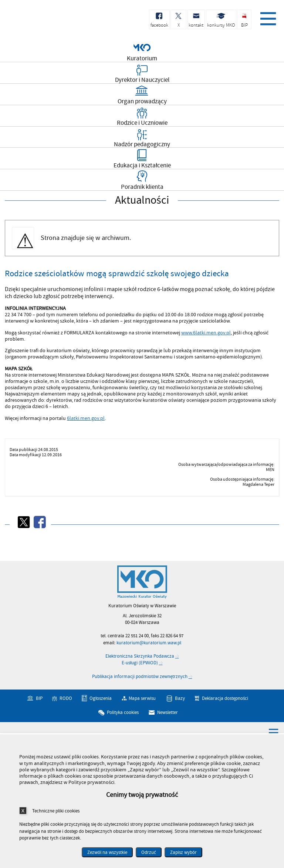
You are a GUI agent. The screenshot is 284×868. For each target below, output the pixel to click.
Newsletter (168, 712)
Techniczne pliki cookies (56, 811)
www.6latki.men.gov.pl (206, 333)
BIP (39, 698)
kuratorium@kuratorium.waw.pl (149, 643)
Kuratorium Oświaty (44, 22)
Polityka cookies (123, 712)
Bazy (180, 698)
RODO (66, 698)
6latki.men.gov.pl (86, 418)
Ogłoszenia (101, 698)
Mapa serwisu (142, 698)
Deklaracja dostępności (225, 698)
